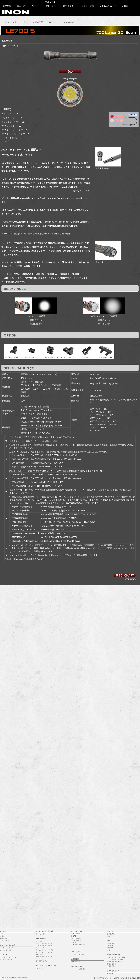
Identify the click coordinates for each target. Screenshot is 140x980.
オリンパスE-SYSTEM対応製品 (46, 868)
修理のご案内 (112, 866)
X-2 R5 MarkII (76, 836)
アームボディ (40, 844)
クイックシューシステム (44, 855)
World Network (121, 880)
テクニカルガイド (109, 14)
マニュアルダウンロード (115, 862)
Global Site (135, 880)
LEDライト (52, 22)
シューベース (40, 850)
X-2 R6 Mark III (76, 841)
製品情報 (9, 14)
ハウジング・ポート (78, 834)
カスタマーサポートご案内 (116, 860)
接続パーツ (39, 857)
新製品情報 (111, 836)
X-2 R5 (74, 838)
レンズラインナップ (7, 850)
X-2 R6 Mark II (76, 843)
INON (4, 22)
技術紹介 (110, 876)
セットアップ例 (88, 14)
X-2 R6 (74, 845)
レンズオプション (6, 852)
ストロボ (3, 834)
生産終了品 (38, 22)
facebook (110, 848)
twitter (109, 852)
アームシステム (41, 841)
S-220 (2, 836)
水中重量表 (70, 14)
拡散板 (2, 838)
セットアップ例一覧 (78, 871)
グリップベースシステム (44, 846)
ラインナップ (40, 836)
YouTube (110, 850)
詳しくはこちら (82, 191)
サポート (37, 14)
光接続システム (5, 841)
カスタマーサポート (20, 22)
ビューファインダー (78, 857)
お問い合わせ (105, 880)
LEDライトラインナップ (8, 860)
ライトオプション (6, 862)
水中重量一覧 (76, 864)
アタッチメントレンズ (7, 847)
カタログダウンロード (114, 864)
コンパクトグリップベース (45, 848)
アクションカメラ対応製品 (45, 834)
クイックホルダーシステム (45, 852)
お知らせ (110, 838)
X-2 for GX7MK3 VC (78, 847)
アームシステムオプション (45, 859)
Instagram (110, 846)
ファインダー (76, 854)
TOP (94, 880)
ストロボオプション (7, 843)
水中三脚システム (42, 863)
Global (126, 14)
